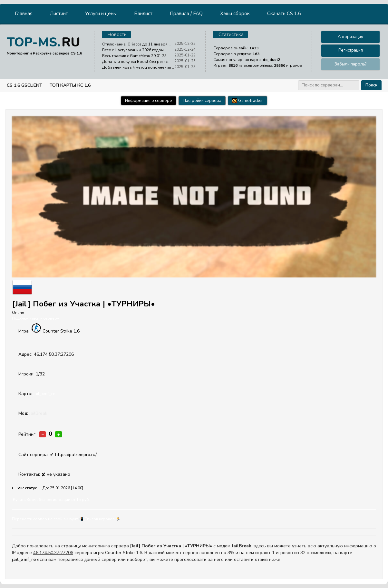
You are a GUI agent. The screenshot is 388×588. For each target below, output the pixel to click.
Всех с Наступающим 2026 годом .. (134, 50)
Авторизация (350, 37)
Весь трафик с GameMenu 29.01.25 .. (136, 56)
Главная (24, 14)
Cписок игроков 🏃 (102, 519)
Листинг (59, 14)
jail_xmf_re (44, 394)
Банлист (143, 14)
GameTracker (247, 101)
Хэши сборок (235, 14)
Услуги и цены (101, 14)
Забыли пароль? (350, 64)
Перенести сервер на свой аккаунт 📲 (48, 519)
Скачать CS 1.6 (284, 14)
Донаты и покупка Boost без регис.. (136, 62)
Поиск (371, 85)
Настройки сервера (202, 101)
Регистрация (351, 50)
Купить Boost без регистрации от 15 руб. (51, 500)
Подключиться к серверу (35, 318)
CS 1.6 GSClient (24, 85)
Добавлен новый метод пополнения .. (138, 67)
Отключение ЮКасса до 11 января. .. (137, 44)
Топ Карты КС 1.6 (70, 85)
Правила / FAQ (186, 14)
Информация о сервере (149, 101)
